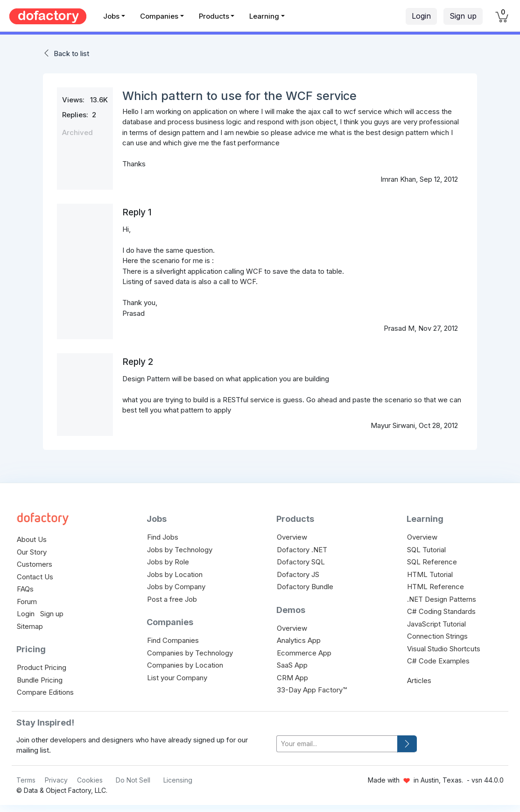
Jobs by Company (176, 587)
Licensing (178, 780)
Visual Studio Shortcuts (444, 649)
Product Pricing (42, 667)
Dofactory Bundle (305, 587)
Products (214, 16)
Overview (292, 537)
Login (421, 16)
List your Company (177, 678)
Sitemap (30, 626)
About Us (32, 539)
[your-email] (337, 744)
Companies (159, 16)
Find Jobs (163, 537)
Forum (27, 602)
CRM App (292, 678)
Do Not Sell (133, 780)
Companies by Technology (190, 653)
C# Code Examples (438, 661)
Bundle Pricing (40, 680)
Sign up (463, 16)
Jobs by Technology (180, 550)
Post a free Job (172, 599)
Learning (264, 16)
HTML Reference (436, 587)
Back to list (71, 53)
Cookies (90, 780)
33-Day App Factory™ (312, 690)
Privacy (56, 780)
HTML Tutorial (430, 574)
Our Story (32, 552)
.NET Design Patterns (442, 599)
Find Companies (173, 640)
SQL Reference (432, 562)
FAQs (25, 589)
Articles (419, 680)
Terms (26, 780)
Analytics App (299, 640)
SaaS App (292, 665)
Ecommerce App (304, 653)
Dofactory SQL (301, 562)
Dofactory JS (298, 574)
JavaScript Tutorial (436, 624)
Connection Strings (437, 636)
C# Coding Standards (441, 611)
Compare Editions (45, 692)
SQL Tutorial (426, 550)
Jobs (111, 16)
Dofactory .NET (302, 550)
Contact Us (35, 577)
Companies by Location (185, 665)
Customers (35, 564)
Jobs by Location (175, 574)
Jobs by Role (168, 562)
